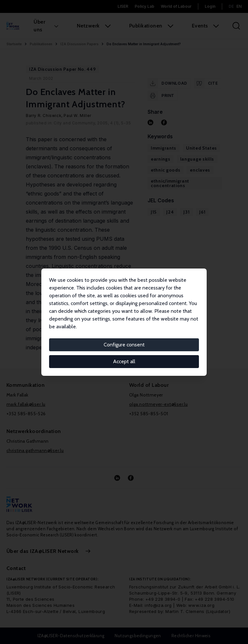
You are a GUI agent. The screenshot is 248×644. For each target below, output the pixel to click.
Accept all (124, 361)
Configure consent (124, 345)
